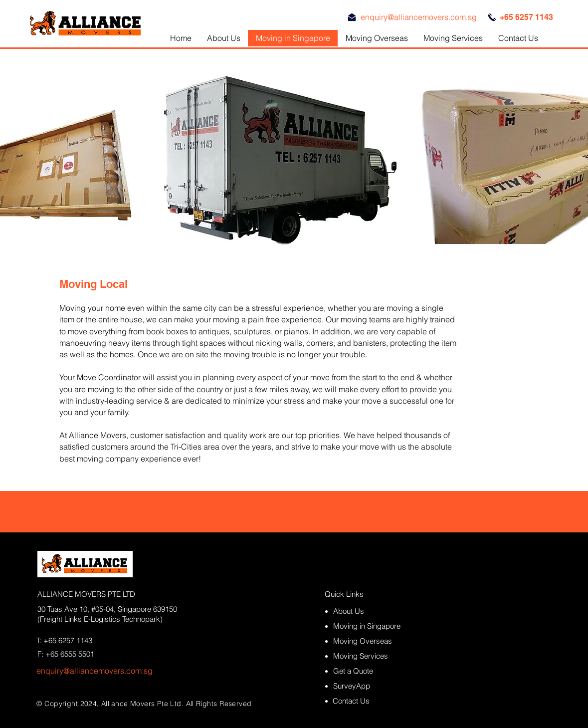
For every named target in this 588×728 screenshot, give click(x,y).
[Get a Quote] (372, 671)
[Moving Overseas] (372, 641)
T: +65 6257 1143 (64, 640)
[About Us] (364, 611)
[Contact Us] (372, 701)
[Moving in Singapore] (372, 626)
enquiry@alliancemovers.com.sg (95, 671)
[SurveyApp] (372, 686)
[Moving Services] (372, 656)
